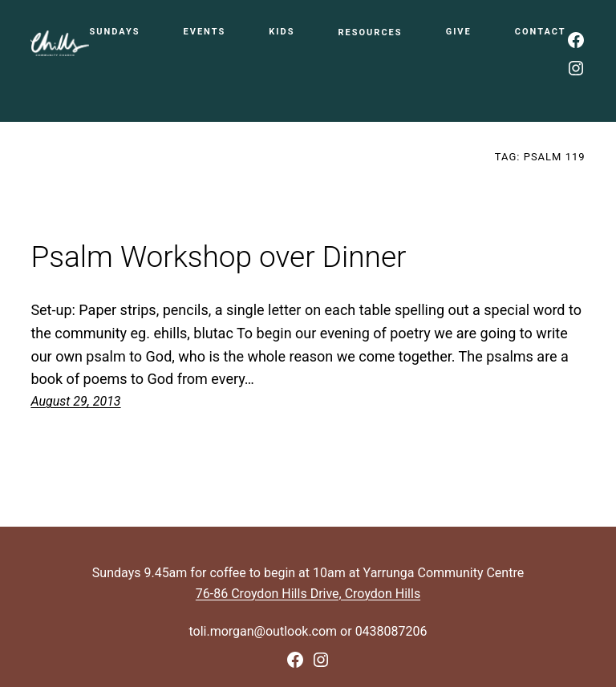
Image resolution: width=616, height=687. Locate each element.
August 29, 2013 (75, 401)
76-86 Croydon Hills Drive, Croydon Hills (308, 594)
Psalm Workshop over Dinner (218, 257)
